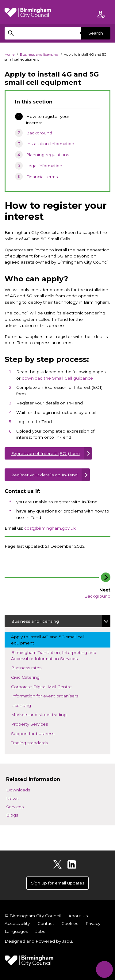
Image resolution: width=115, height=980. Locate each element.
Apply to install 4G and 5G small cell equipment (48, 640)
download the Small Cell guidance (57, 378)
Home (10, 54)
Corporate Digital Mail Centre (47, 686)
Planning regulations (48, 155)
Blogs (12, 815)
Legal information (44, 166)
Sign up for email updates (58, 883)
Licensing (30, 705)
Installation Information (50, 144)
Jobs (40, 931)
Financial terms (42, 177)
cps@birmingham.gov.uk (50, 528)
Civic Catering (34, 677)
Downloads (18, 790)
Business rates (35, 667)
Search (96, 33)
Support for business (42, 733)
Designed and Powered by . (39, 941)
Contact (46, 923)
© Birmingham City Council (33, 916)
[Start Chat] (104, 969)
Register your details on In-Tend (44, 475)
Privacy (93, 923)
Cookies (70, 923)
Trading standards (38, 742)
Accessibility (17, 923)
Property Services (35, 724)
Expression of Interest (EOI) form (45, 453)
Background (39, 133)
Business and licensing (39, 54)
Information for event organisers (54, 695)
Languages (16, 931)
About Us (78, 916)
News (12, 798)
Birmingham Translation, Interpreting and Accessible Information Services (54, 655)
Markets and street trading (48, 714)
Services (15, 807)
